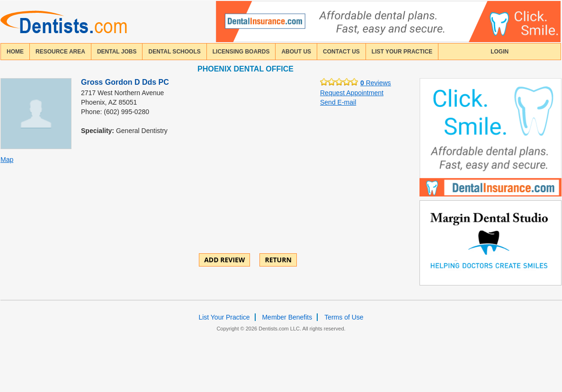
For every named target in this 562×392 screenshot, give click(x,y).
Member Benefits (287, 317)
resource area (60, 52)
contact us (341, 52)
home (15, 52)
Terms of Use (344, 317)
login (500, 52)
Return (278, 260)
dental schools (174, 52)
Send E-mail (338, 102)
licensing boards (241, 52)
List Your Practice (402, 52)
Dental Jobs (117, 52)
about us (296, 52)
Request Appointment (352, 93)
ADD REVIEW (224, 260)
